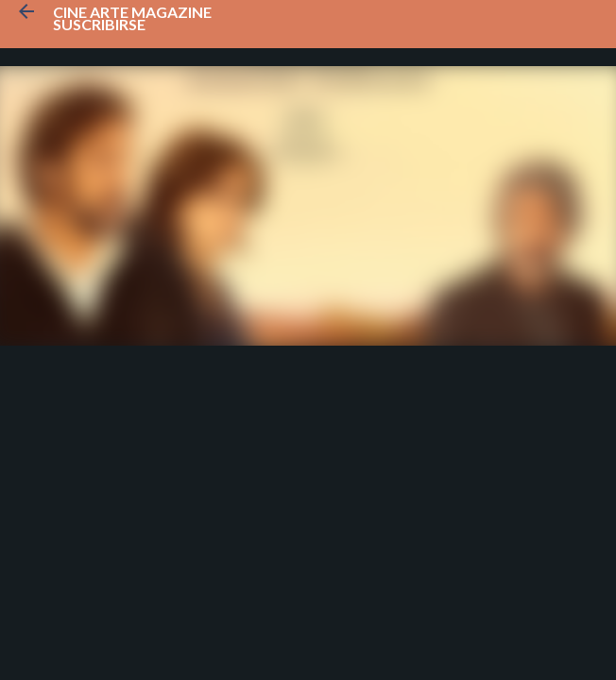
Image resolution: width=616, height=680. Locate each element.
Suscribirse (99, 24)
